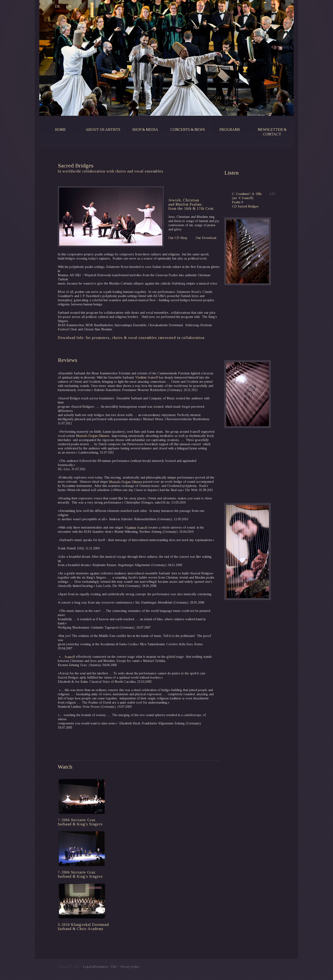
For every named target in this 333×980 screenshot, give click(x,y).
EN (61, 7)
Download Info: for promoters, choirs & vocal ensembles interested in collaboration (131, 338)
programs (230, 130)
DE (50, 7)
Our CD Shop (178, 238)
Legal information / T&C (100, 967)
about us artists (103, 130)
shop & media (145, 130)
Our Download (206, 238)
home (60, 130)
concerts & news (188, 130)
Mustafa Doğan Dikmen (93, 436)
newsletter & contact (272, 132)
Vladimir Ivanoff (147, 377)
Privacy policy (130, 967)
